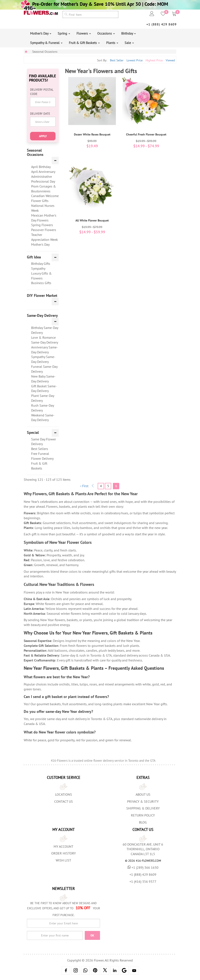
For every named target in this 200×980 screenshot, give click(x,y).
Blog (143, 822)
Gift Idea (34, 257)
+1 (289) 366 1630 (143, 867)
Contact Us (64, 801)
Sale (129, 43)
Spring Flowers (42, 225)
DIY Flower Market (42, 296)
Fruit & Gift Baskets (84, 43)
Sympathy (38, 268)
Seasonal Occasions (45, 52)
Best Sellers (40, 449)
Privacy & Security (143, 801)
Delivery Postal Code (42, 92)
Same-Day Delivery (42, 316)
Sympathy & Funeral (46, 43)
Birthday (128, 33)
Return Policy (143, 815)
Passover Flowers (44, 230)
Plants (112, 43)
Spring (64, 33)
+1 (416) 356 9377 (143, 881)
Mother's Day (41, 33)
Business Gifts (41, 283)
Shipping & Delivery (143, 808)
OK (92, 935)
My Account (63, 846)
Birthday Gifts (41, 264)
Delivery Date (40, 114)
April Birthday (41, 167)
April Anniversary (43, 172)
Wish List (63, 860)
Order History (64, 853)
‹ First (84, 486)
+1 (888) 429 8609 (162, 24)
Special (33, 433)
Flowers (84, 33)
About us (143, 794)
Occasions (106, 33)
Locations (64, 794)
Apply (43, 136)
